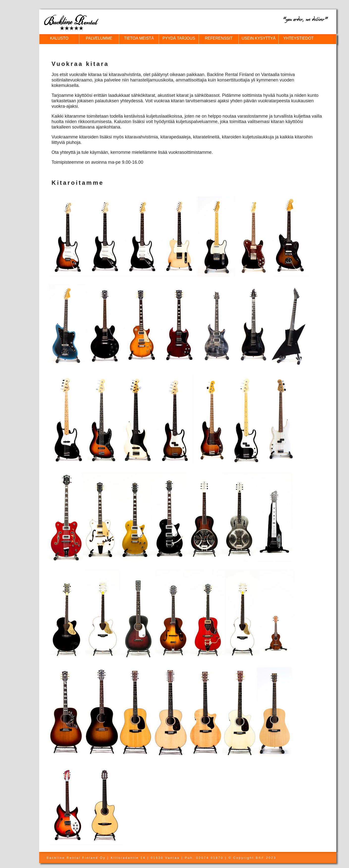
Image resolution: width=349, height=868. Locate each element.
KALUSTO (59, 38)
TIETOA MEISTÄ (139, 38)
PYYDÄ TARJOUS (179, 38)
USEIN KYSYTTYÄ (259, 38)
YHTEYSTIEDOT (299, 38)
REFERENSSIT (219, 38)
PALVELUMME (99, 38)
